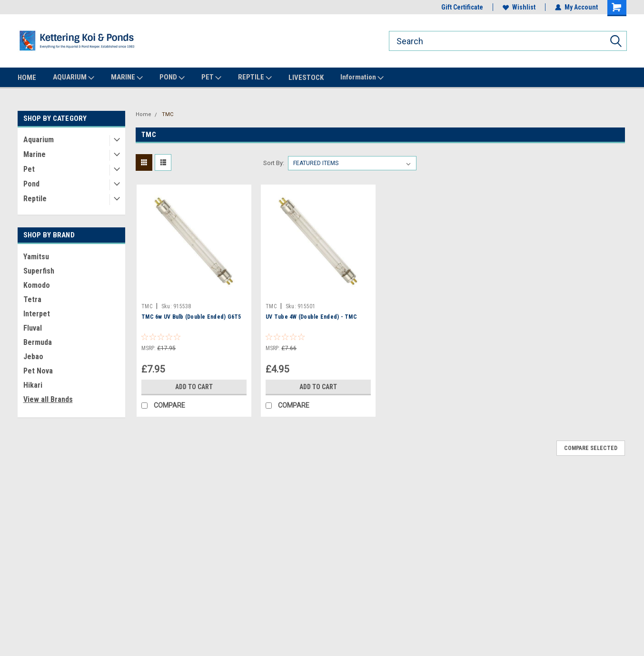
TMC (168, 114)
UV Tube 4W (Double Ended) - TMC (311, 317)
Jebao (33, 357)
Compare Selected (591, 448)
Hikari (33, 385)
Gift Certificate (462, 7)
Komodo (37, 285)
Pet (29, 169)
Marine (35, 154)
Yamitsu (36, 257)
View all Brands (48, 399)
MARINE (127, 78)
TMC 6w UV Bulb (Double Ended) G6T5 (191, 317)
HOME (27, 78)
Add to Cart (194, 387)
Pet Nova (38, 371)
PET (211, 78)
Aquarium (39, 140)
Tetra (32, 299)
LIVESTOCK (306, 78)
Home (144, 114)
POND (172, 78)
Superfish (39, 271)
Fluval (33, 328)
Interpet (37, 314)
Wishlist (519, 7)
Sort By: (274, 163)
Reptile (35, 199)
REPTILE (255, 78)
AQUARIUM (74, 78)
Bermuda (38, 342)
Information (362, 78)
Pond (31, 184)
